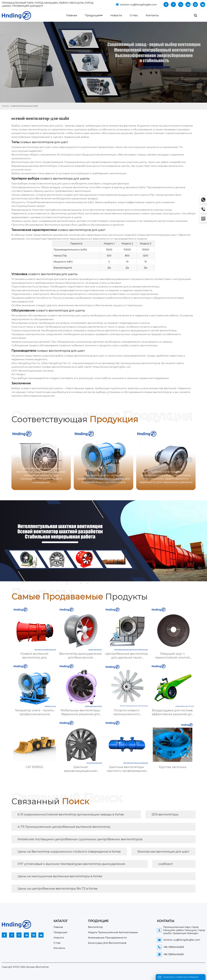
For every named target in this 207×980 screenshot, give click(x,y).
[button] (190, 460)
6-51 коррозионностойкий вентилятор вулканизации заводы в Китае (71, 814)
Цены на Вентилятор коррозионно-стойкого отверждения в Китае (69, 852)
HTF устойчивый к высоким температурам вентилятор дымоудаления (71, 864)
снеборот (166, 864)
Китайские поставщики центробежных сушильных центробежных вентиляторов (80, 839)
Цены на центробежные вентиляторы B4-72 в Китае (58, 889)
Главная (5, 106)
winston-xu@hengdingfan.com (138, 5)
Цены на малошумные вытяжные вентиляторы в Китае (60, 876)
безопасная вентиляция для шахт (163, 852)
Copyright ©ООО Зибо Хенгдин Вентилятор (25, 967)
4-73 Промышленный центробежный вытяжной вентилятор (64, 827)
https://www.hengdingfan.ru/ (111, 367)
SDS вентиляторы (165, 814)
